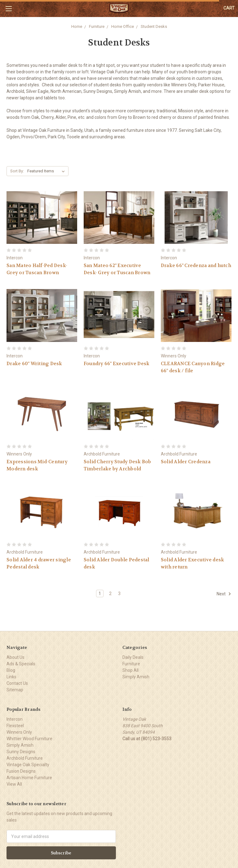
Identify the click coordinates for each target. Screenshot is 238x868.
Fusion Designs (21, 771)
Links (11, 677)
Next (224, 594)
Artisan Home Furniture (29, 778)
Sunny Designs (21, 752)
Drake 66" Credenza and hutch (196, 266)
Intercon (15, 719)
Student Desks (154, 26)
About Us (15, 657)
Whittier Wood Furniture (29, 739)
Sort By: (17, 171)
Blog (11, 670)
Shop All (130, 670)
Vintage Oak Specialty (28, 765)
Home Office (123, 26)
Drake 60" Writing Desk (34, 364)
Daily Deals (133, 657)
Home (77, 26)
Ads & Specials (21, 664)
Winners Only (19, 732)
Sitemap (15, 690)
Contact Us (17, 683)
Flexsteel (15, 726)
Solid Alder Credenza (186, 462)
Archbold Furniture (25, 758)
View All (14, 784)
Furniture (97, 26)
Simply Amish (136, 677)
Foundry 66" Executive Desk (117, 364)
